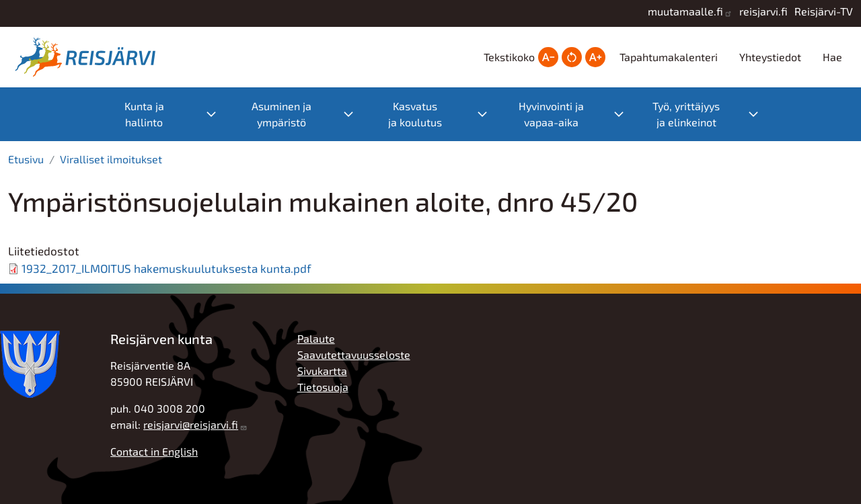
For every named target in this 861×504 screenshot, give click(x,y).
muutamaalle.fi (685, 11)
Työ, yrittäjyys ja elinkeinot (686, 114)
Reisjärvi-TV (824, 11)
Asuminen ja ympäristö (282, 114)
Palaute (316, 338)
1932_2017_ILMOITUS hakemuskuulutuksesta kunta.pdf (166, 268)
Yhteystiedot (770, 57)
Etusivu (26, 159)
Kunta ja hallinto (144, 114)
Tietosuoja (323, 387)
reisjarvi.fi (763, 11)
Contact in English (154, 451)
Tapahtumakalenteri (669, 57)
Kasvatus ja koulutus (415, 114)
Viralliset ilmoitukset (111, 159)
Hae (832, 57)
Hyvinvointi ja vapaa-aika (551, 114)
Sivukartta (322, 371)
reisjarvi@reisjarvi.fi (191, 424)
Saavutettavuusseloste (354, 354)
